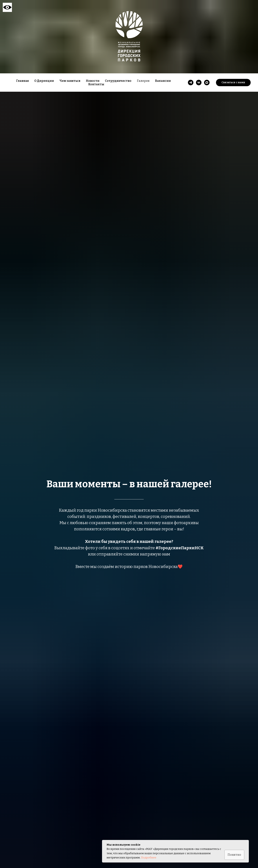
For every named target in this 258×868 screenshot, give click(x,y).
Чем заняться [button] (70, 81)
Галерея (143, 81)
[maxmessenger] (207, 83)
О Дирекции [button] (44, 81)
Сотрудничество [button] (118, 81)
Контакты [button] (96, 84)
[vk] (199, 83)
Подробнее (149, 858)
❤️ (180, 567)
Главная (22, 81)
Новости (93, 81)
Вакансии (163, 81)
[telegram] (191, 83)
